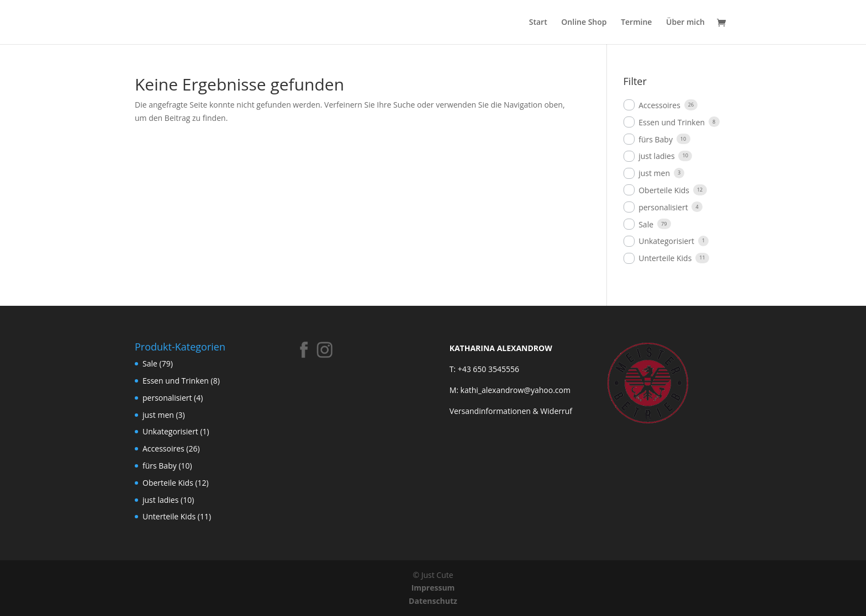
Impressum (433, 588)
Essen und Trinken (672, 122)
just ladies (656, 156)
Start (538, 23)
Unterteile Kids (665, 258)
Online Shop (584, 23)
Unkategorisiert (666, 241)
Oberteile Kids (664, 190)
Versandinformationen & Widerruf (511, 411)
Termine (636, 23)
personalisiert (663, 207)
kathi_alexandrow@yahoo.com (516, 390)
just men (654, 173)
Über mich (685, 23)
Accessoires (659, 105)
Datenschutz (433, 601)
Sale (646, 224)
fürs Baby (656, 139)
